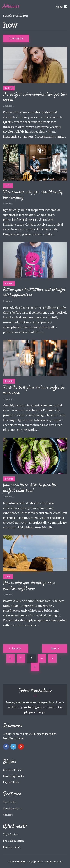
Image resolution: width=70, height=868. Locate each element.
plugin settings (35, 712)
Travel (8, 186)
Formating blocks (13, 776)
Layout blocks (11, 782)
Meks (23, 862)
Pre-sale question (13, 841)
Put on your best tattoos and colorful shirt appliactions (34, 293)
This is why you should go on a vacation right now (29, 586)
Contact (8, 815)
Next (53, 649)
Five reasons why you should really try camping (33, 195)
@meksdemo (41, 691)
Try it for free (11, 834)
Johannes (11, 6)
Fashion (9, 88)
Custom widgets (12, 808)
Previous (17, 649)
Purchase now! (11, 847)
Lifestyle (9, 283)
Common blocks (13, 770)
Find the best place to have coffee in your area (34, 390)
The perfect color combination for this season (35, 97)
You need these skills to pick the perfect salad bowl (30, 488)
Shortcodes (10, 802)
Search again (16, 38)
